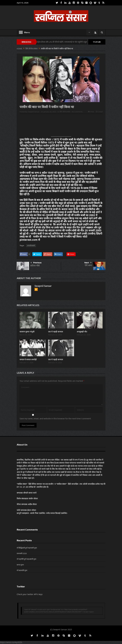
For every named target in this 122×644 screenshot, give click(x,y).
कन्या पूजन (20, 565)
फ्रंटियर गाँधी (35, 266)
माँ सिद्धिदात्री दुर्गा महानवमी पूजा (27, 548)
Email (99, 112)
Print (91, 112)
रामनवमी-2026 (22, 553)
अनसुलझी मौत (82, 332)
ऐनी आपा (88, 265)
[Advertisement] (61, 126)
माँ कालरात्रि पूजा (22, 570)
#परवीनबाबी (31, 246)
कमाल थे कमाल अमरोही (28, 359)
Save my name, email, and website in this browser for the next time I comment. (55, 419)
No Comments (77, 112)
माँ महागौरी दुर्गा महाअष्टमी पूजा (26, 559)
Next (88, 263)
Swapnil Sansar (34, 112)
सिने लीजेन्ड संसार (65, 112)
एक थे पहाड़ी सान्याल (55, 332)
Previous (36, 263)
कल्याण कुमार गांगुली (27, 332)
